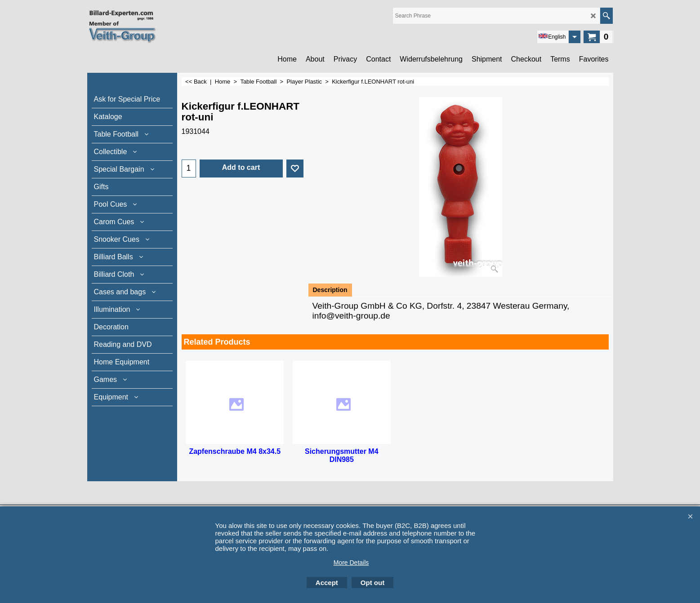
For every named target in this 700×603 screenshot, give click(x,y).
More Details (351, 563)
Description (330, 290)
